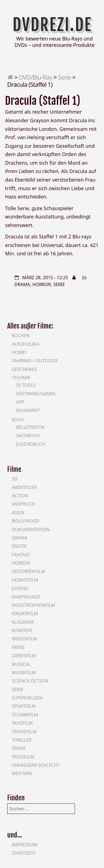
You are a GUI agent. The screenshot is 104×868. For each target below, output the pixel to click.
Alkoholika (25, 344)
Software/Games (36, 394)
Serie (64, 77)
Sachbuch (28, 436)
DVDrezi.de (52, 25)
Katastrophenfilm (33, 605)
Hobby (19, 352)
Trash (19, 748)
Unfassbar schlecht (36, 765)
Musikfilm (24, 673)
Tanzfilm (22, 723)
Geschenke (24, 369)
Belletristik (30, 427)
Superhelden (27, 698)
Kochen (21, 335)
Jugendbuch (31, 444)
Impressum (24, 845)
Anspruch (23, 504)
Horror (42, 284)
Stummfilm (25, 715)
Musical (21, 664)
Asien (18, 513)
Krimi (18, 647)
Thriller (22, 740)
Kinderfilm (25, 614)
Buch (18, 420)
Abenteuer (24, 487)
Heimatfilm (25, 580)
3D (15, 479)
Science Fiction (30, 681)
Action (20, 496)
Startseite (24, 853)
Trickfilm (23, 757)
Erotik (19, 546)
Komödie (22, 630)
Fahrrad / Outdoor (35, 361)
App (20, 402)
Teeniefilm (24, 732)
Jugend (20, 588)
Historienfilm (28, 571)
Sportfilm (24, 706)
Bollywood (26, 521)
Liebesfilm (24, 656)
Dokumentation (31, 530)
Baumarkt (28, 410)
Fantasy (21, 555)
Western (22, 773)
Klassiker (23, 622)
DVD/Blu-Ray (35, 77)
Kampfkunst (26, 597)
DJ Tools (26, 385)
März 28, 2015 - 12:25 (45, 278)
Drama (22, 284)
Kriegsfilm (24, 639)
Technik (21, 378)
